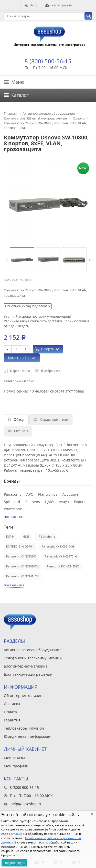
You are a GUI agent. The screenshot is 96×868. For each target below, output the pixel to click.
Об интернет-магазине (24, 695)
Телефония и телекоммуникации (33, 658)
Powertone (13, 509)
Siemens (33, 502)
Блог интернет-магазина (26, 666)
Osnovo (79, 118)
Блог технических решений (28, 674)
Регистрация (58, 5)
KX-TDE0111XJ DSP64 (20, 546)
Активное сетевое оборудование (49, 113)
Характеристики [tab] (51, 419)
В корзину (47, 349)
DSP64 (10, 536)
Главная (10, 113)
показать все (14, 517)
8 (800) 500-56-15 (48, 61)
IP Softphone (46, 536)
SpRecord (12, 502)
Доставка (12, 704)
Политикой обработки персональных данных (41, 840)
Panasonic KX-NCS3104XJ (58, 546)
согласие (16, 834)
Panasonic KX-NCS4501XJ (63, 566)
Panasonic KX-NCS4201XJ (22, 566)
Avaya (64, 502)
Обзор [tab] (16, 419)
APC (30, 494)
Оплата (10, 712)
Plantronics (48, 494)
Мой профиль (16, 766)
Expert (79, 502)
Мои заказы (14, 758)
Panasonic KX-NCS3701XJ (61, 556)
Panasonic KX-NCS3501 (21, 556)
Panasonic (13, 494)
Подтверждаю (14, 863)
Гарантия (12, 720)
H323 (26, 536)
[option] (22, 260)
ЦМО (49, 502)
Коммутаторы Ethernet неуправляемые (35, 118)
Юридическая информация (28, 736)
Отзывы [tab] (18, 431)
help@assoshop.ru (26, 804)
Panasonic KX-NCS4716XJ (22, 576)
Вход (31, 5)
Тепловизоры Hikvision (24, 728)
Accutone (70, 494)
